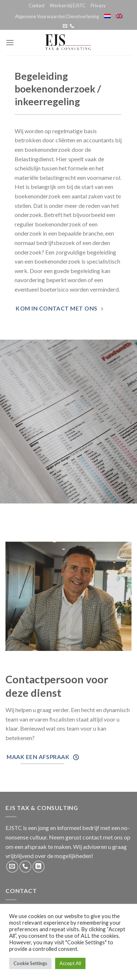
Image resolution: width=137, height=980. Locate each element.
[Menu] (10, 42)
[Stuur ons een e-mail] (65, 26)
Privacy (98, 5)
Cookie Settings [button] (30, 963)
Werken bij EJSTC (68, 5)
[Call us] (72, 26)
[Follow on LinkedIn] (39, 867)
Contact (37, 5)
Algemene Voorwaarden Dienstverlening (57, 16)
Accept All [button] (70, 963)
